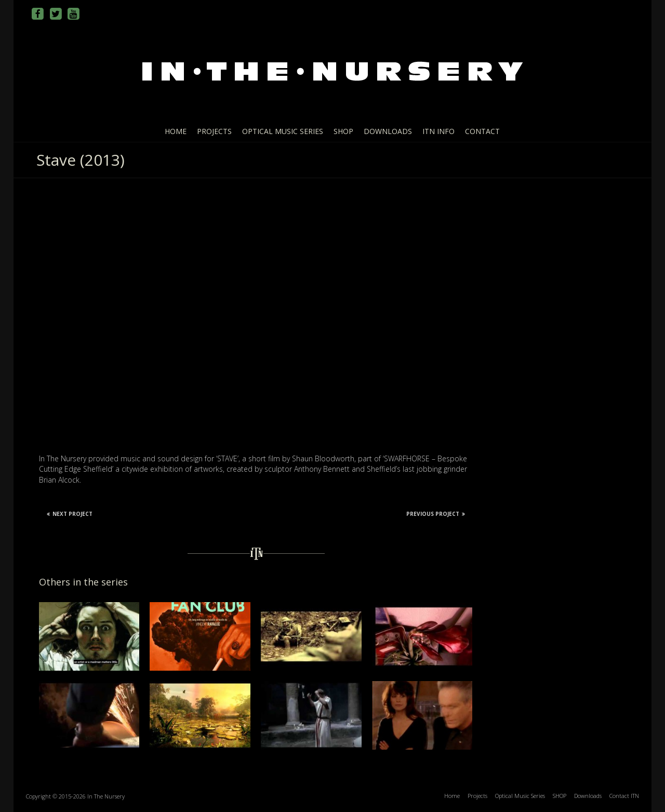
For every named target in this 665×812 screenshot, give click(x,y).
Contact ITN (624, 796)
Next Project (70, 514)
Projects (214, 131)
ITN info (438, 131)
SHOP (343, 131)
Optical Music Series (283, 131)
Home (176, 131)
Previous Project (436, 514)
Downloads (388, 131)
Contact (482, 131)
